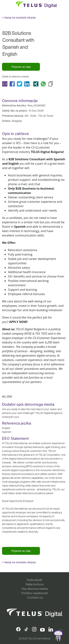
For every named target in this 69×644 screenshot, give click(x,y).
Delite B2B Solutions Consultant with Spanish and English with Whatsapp (43, 84)
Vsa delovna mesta (35, 589)
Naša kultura (34, 584)
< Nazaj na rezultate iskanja (19, 17)
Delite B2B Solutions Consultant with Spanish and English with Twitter (20, 84)
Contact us (35, 597)
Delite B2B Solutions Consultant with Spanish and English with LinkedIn (28, 84)
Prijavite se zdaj (21, 67)
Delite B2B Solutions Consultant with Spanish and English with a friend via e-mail (5, 84)
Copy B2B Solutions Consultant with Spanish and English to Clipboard (51, 84)
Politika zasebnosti (35, 593)
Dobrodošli (35, 580)
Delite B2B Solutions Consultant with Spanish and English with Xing (36, 84)
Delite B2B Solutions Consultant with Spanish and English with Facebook (12, 84)
